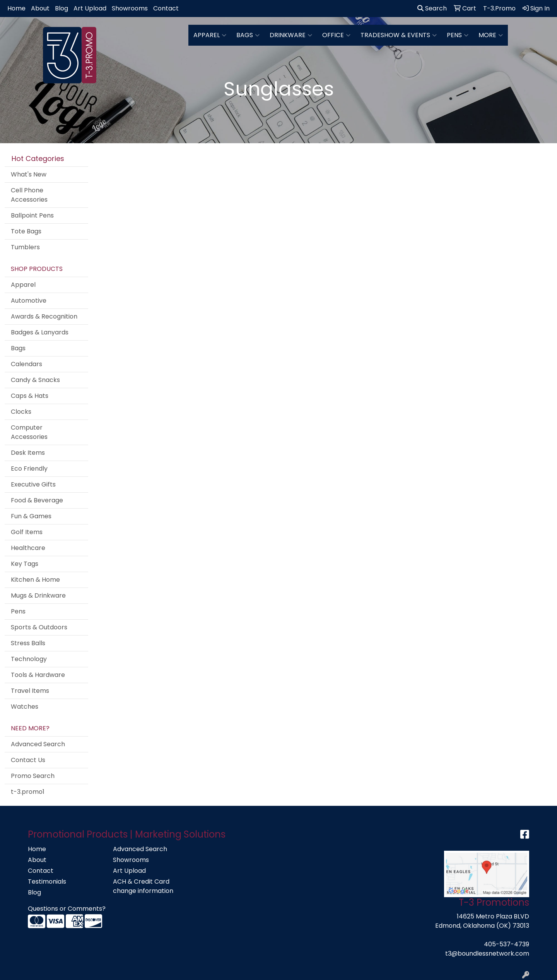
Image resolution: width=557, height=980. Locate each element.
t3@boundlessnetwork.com (487, 953)
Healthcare (28, 548)
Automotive (29, 301)
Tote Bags (26, 231)
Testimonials (47, 881)
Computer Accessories (29, 432)
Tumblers (25, 247)
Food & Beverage (37, 500)
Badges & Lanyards (40, 332)
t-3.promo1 (28, 792)
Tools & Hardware (38, 675)
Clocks (21, 412)
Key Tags (25, 564)
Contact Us (28, 760)
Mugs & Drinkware (38, 595)
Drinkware (291, 35)
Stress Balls (28, 643)
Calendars (26, 364)
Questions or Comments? (67, 909)
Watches (25, 707)
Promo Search (33, 776)
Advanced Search (38, 744)
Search (432, 8)
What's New (29, 174)
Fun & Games (31, 516)
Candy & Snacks (35, 380)
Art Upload (90, 8)
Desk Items (28, 453)
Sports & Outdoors (39, 627)
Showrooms (130, 8)
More (491, 35)
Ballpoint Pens (32, 215)
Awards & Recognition (44, 316)
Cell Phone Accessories (29, 195)
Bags (248, 35)
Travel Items (30, 691)
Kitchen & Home (35, 580)
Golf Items (27, 532)
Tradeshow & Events (399, 35)
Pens (458, 35)
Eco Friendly (29, 469)
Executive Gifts (33, 484)
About (40, 8)
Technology (29, 659)
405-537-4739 (507, 944)
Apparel (210, 35)
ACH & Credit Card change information (143, 886)
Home (16, 8)
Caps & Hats (30, 396)
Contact (166, 8)
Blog (62, 8)
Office (336, 35)
